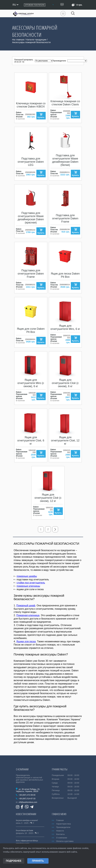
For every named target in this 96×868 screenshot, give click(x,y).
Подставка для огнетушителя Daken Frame (65, 218)
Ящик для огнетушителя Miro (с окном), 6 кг (31, 383)
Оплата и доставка (65, 841)
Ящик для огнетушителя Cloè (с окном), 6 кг (65, 383)
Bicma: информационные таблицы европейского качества (27, 842)
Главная (60, 820)
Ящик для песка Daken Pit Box (65, 275)
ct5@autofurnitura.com (28, 802)
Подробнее (14, 861)
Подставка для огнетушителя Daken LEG (31, 162)
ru (15, 5)
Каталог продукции (36, 40)
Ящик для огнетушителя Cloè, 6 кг (31, 441)
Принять (38, 861)
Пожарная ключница (28, 615)
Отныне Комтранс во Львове (24, 831)
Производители (63, 827)
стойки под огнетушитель (31, 583)
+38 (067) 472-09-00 (27, 795)
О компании (62, 838)
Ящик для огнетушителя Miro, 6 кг (65, 327)
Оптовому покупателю (35, 5)
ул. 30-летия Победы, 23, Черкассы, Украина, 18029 (28, 790)
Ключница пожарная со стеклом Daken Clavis (65, 103)
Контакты (60, 834)
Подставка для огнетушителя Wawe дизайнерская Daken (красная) (31, 218)
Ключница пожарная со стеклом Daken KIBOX (31, 105)
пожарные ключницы (28, 586)
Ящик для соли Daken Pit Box (31, 330)
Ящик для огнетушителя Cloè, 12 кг (65, 441)
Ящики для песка (26, 642)
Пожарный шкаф (26, 606)
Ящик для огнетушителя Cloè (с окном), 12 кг (48, 498)
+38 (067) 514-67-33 (27, 799)
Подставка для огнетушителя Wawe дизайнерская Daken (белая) (65, 160)
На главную (18, 40)
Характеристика (63, 824)
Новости (60, 831)
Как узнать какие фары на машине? (27, 820)
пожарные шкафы (27, 576)
